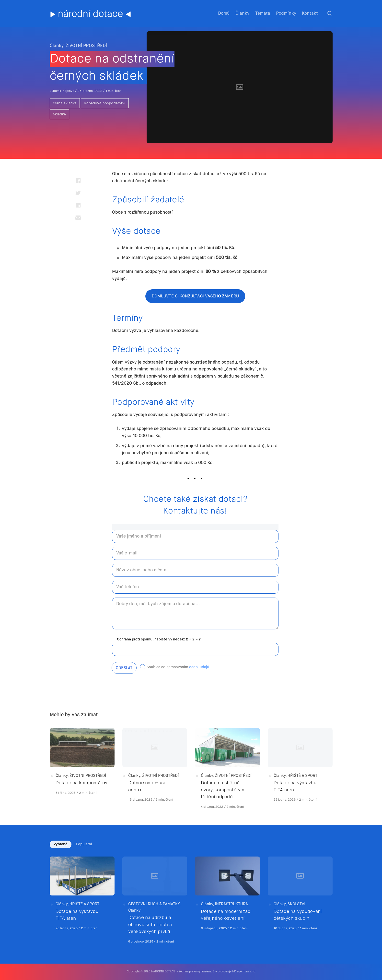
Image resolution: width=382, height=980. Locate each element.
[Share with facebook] (78, 181)
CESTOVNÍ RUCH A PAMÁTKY (154, 904)
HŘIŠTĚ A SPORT (302, 776)
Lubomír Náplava (62, 91)
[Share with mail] (78, 217)
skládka (59, 114)
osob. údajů (199, 667)
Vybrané (61, 844)
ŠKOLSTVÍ (296, 904)
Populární (84, 844)
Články (57, 46)
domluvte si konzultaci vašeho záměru (195, 296)
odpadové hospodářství (105, 103)
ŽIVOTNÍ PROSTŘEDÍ (86, 46)
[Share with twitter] (78, 193)
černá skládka (65, 103)
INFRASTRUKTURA (231, 904)
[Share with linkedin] (78, 205)
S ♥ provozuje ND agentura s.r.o (234, 972)
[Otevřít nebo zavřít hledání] (330, 13)
